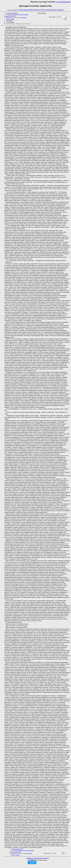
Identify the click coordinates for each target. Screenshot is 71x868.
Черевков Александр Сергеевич (20, 14)
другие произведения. (63, 2)
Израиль (12, 19)
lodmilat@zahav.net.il (10, 16)
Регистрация (24, 10)
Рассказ (8, 19)
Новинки (54, 10)
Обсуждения (46, 10)
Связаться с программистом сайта (37, 858)
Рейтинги (37, 10)
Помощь (61, 10)
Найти (31, 10)
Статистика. (24, 17)
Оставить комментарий (12, 13)
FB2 (11, 20)
